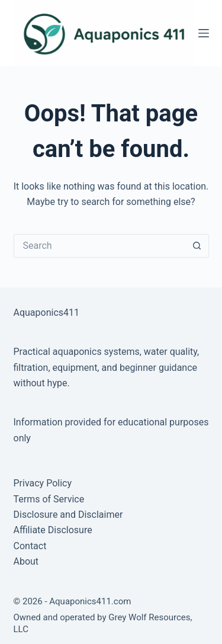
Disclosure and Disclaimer (68, 515)
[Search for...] (99, 246)
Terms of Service (49, 499)
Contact (30, 546)
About (26, 561)
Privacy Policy (43, 483)
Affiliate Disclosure (53, 530)
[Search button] (197, 246)
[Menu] (204, 33)
